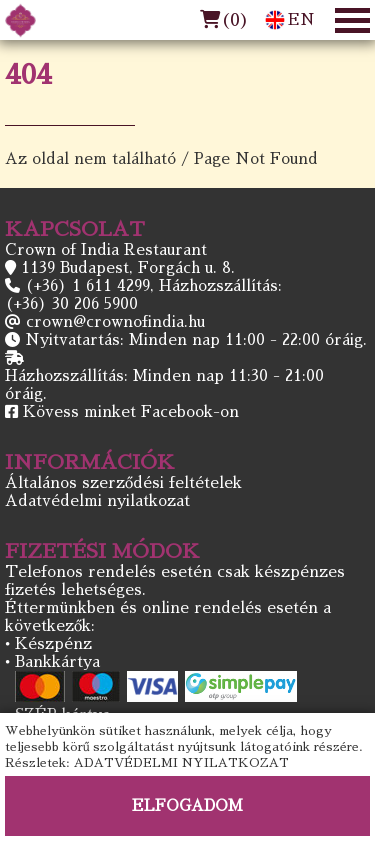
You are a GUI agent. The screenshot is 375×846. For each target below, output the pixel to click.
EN (290, 20)
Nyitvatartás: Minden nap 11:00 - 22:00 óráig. (196, 339)
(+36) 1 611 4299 (87, 285)
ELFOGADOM (187, 805)
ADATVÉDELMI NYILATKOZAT (181, 763)
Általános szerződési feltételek (123, 482)
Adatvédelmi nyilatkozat (97, 500)
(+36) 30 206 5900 (71, 303)
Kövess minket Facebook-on (131, 411)
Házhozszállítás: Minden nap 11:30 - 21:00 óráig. (164, 384)
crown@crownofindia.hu (115, 321)
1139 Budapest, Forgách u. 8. (128, 267)
